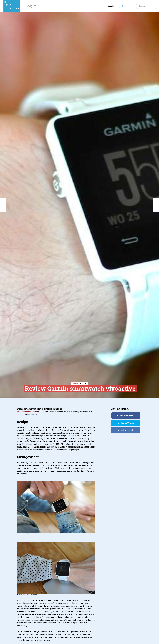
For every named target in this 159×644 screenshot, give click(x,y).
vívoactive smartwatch (27, 412)
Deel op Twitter (127, 423)
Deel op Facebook (127, 416)
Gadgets (31, 6)
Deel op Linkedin (127, 430)
